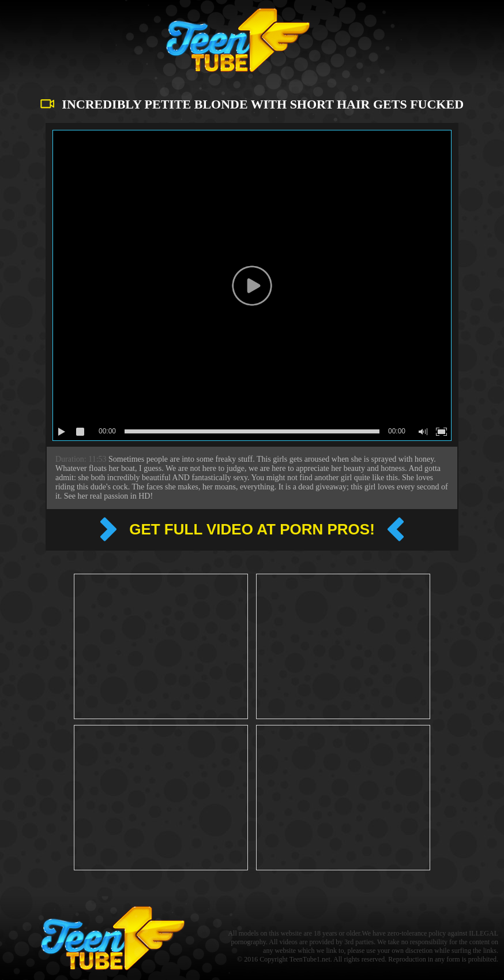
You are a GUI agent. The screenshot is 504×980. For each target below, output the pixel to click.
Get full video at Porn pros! (252, 529)
